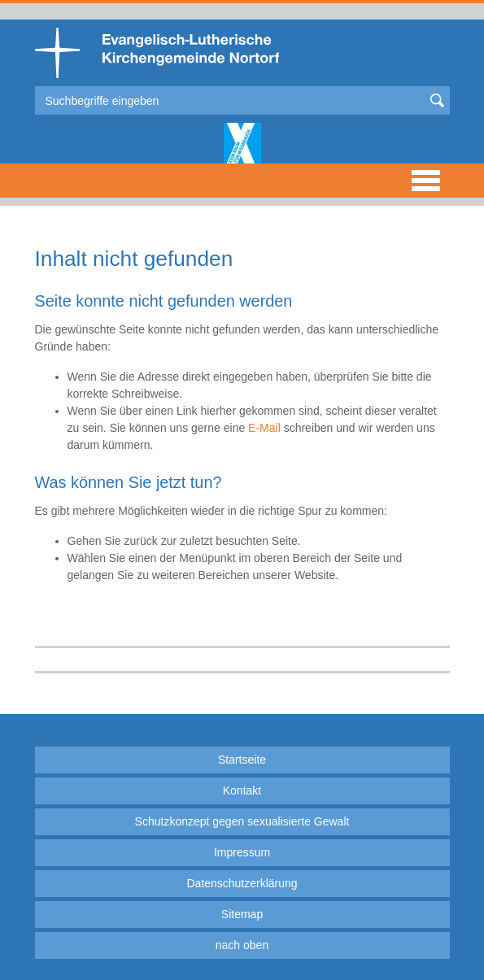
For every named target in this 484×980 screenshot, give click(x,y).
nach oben (242, 945)
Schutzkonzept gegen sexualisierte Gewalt (242, 821)
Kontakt (242, 791)
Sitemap (242, 914)
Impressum (242, 852)
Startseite (242, 760)
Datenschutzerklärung (242, 883)
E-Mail (264, 428)
